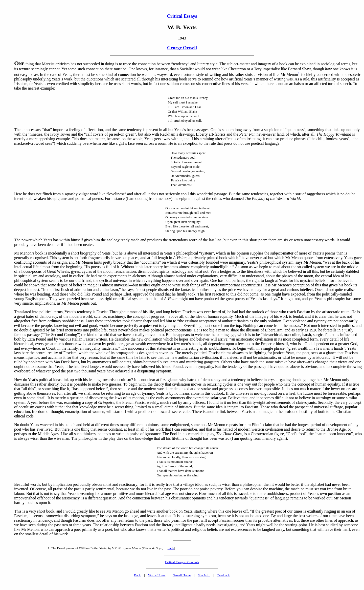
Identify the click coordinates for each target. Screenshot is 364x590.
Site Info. (204, 575)
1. (49, 548)
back (171, 548)
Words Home (157, 575)
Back (138, 575)
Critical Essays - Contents (182, 562)
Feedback (224, 575)
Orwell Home (182, 575)
